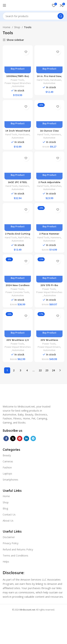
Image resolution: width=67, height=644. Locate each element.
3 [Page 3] (20, 370)
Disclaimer (9, 537)
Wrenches (56, 186)
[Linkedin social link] (26, 438)
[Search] (33, 16)
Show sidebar (15, 40)
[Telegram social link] (33, 438)
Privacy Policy (11, 543)
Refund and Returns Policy (18, 549)
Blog (5, 508)
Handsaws (56, 80)
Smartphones (10, 480)
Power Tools (17, 80)
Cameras (8, 461)
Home (7, 27)
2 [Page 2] (14, 370)
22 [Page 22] (40, 370)
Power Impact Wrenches (18, 83)
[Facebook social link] (6, 438)
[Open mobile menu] (4, 5)
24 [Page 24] (53, 370)
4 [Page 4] (27, 370)
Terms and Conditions (15, 556)
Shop (18, 27)
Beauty (7, 455)
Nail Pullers (24, 238)
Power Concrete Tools (17, 292)
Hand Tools (43, 80)
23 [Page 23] (47, 370)
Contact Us (9, 515)
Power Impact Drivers (49, 347)
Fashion (7, 467)
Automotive (18, 86)
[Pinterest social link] (20, 438)
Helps (6, 562)
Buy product (18, 69)
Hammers (56, 134)
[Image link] (25, 397)
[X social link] (13, 438)
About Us (8, 521)
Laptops (7, 474)
